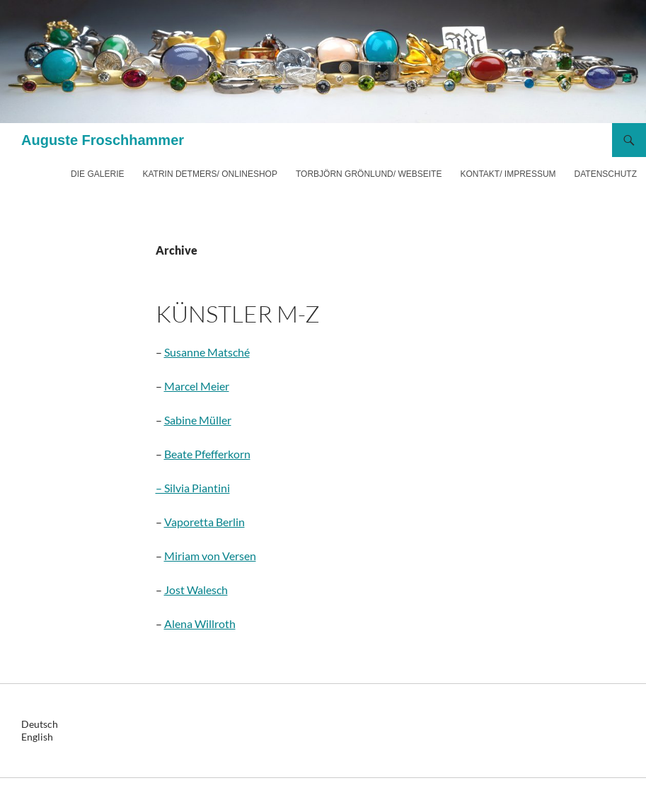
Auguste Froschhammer (103, 140)
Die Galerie (97, 174)
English (37, 737)
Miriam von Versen (210, 556)
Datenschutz (606, 174)
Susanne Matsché (207, 352)
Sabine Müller (198, 420)
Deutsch (40, 724)
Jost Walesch (196, 590)
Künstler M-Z (238, 314)
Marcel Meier (197, 386)
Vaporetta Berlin (204, 522)
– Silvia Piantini (193, 488)
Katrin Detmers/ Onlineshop (209, 174)
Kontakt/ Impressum (508, 174)
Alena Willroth (200, 623)
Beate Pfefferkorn (207, 454)
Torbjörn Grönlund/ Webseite (369, 174)
